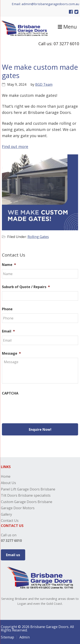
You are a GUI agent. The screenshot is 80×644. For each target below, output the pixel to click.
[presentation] (34, 406)
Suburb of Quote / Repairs (26, 287)
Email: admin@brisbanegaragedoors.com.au (45, 4)
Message (11, 353)
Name (9, 265)
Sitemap (7, 637)
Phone (7, 309)
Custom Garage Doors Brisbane (27, 502)
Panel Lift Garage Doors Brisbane (28, 489)
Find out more (15, 146)
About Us (8, 483)
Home (6, 476)
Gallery (6, 514)
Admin (25, 637)
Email (8, 331)
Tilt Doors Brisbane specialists (26, 495)
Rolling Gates (38, 237)
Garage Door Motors (18, 508)
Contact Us (10, 521)
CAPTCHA (10, 393)
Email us (13, 555)
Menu (67, 27)
